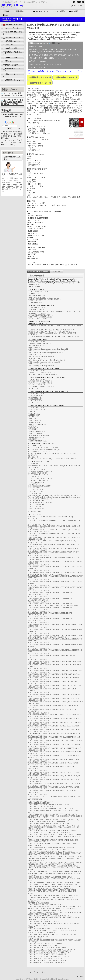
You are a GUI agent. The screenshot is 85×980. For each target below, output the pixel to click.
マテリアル (8, 45)
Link (5, 15)
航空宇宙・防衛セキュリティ (12, 53)
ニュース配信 (59, 11)
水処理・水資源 (10, 48)
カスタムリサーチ (41, 11)
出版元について (55, 43)
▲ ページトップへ (38, 972)
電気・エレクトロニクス (12, 75)
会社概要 (73, 11)
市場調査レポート (21, 11)
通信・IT (7, 61)
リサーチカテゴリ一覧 (12, 25)
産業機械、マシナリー (12, 80)
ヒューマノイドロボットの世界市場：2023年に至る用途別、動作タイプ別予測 (12, 102)
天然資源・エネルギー (12, 41)
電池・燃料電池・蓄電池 (12, 33)
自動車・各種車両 (11, 58)
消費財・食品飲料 (11, 65)
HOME (6, 11)
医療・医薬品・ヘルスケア (12, 70)
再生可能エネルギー (11, 38)
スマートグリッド (11, 28)
